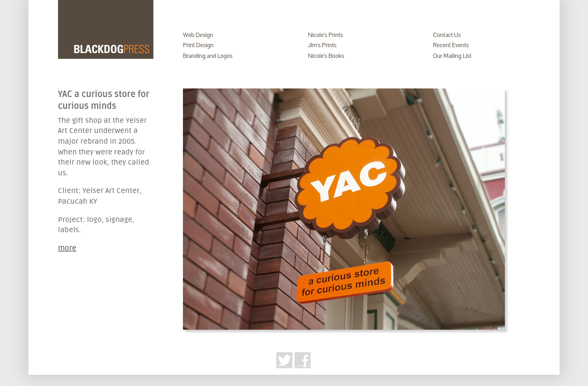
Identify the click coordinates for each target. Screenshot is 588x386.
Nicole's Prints (325, 35)
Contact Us (447, 35)
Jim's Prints (322, 45)
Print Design (198, 45)
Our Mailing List (452, 56)
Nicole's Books (326, 56)
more (67, 248)
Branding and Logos (208, 56)
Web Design (198, 35)
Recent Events (451, 45)
